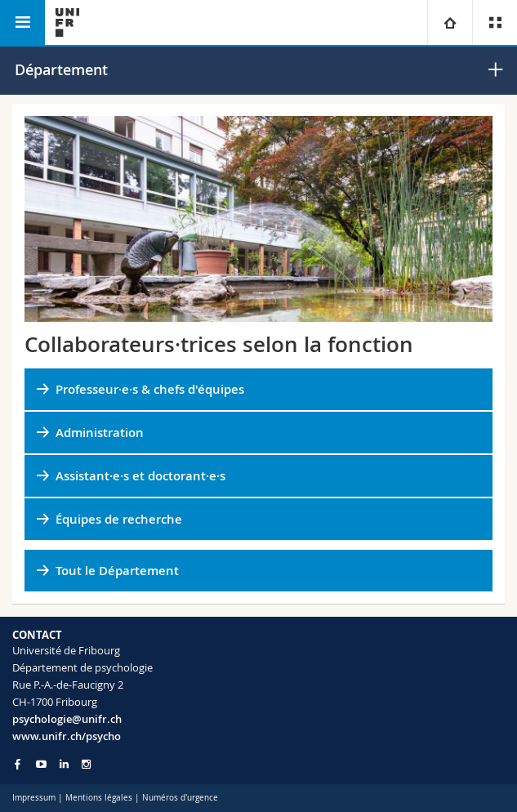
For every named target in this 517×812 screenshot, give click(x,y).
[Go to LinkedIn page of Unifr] (64, 764)
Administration (100, 433)
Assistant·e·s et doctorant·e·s (140, 476)
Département (61, 69)
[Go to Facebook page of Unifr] (18, 764)
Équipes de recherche (119, 519)
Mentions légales (99, 798)
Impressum (34, 798)
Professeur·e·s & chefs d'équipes (150, 389)
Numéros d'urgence (180, 798)
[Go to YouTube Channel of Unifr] (41, 764)
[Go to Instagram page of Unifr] (86, 764)
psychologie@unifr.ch (67, 719)
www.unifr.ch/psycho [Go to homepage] (67, 736)
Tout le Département (117, 571)
